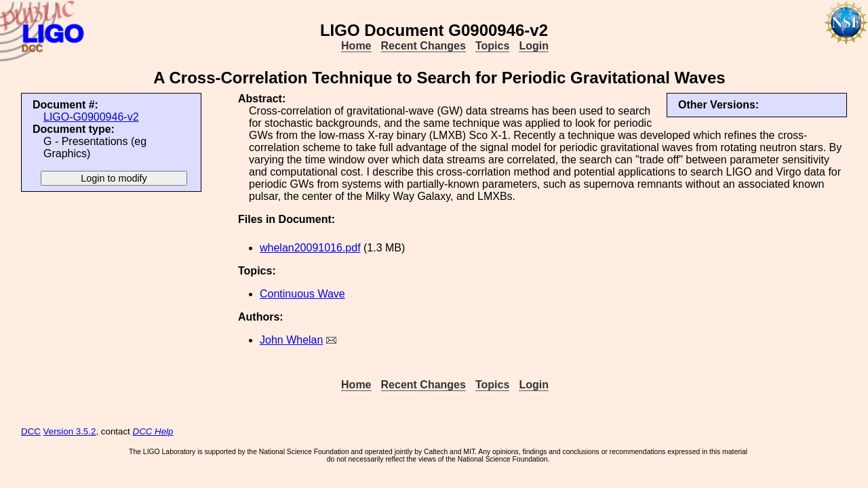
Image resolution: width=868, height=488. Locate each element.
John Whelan (291, 340)
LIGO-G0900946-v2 (91, 117)
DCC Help (153, 431)
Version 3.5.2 (70, 431)
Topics (492, 46)
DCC (31, 431)
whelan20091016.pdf (310, 248)
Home (356, 46)
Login (534, 46)
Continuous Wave (302, 294)
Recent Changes (423, 46)
